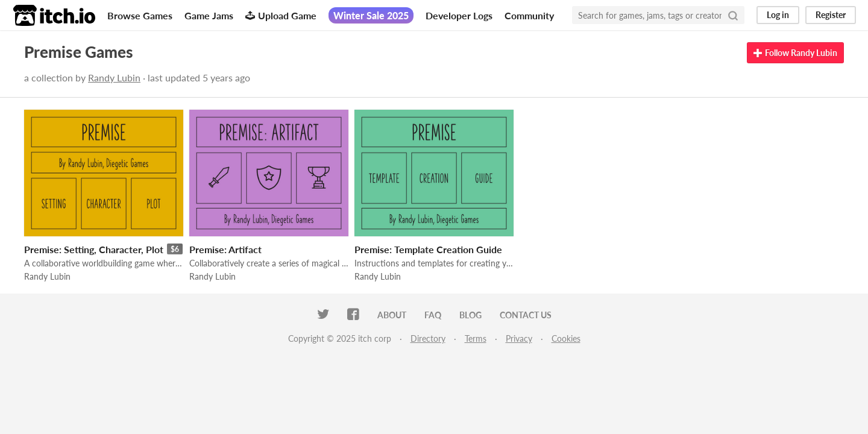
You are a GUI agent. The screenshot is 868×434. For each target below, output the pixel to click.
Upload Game (281, 15)
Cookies (566, 338)
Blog (470, 315)
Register (831, 15)
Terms (476, 338)
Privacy (519, 338)
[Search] (733, 15)
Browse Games (140, 15)
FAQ (433, 315)
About (392, 315)
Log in (778, 15)
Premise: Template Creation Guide (428, 249)
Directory (428, 338)
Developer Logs (459, 15)
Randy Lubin (114, 77)
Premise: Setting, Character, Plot (94, 249)
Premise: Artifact (225, 249)
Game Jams (209, 15)
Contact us (526, 315)
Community (529, 15)
